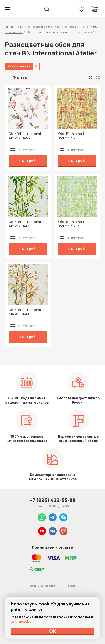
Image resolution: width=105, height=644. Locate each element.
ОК (53, 631)
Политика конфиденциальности (53, 586)
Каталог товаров (31, 27)
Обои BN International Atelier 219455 (25, 136)
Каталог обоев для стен (73, 27)
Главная (11, 27)
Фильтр (20, 77)
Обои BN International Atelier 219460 (25, 312)
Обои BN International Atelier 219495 (74, 136)
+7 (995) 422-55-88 (53, 500)
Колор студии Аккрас (22, 9)
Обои (50, 27)
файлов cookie (21, 621)
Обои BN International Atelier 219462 (25, 224)
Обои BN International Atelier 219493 (74, 224)
